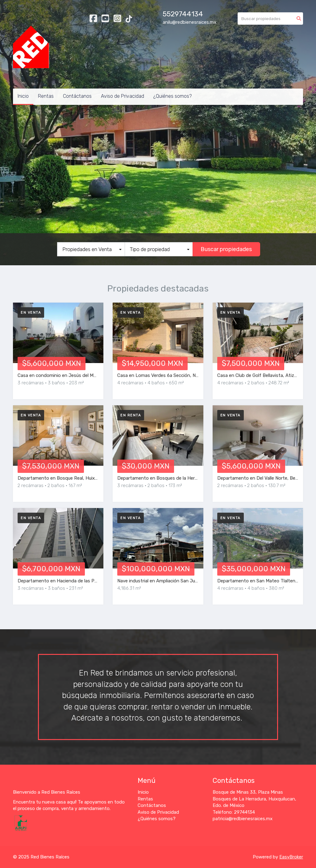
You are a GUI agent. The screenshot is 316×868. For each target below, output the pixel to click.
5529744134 (183, 14)
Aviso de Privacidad (123, 96)
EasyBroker (291, 857)
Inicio (23, 96)
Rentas (46, 96)
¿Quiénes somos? (173, 96)
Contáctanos (77, 96)
